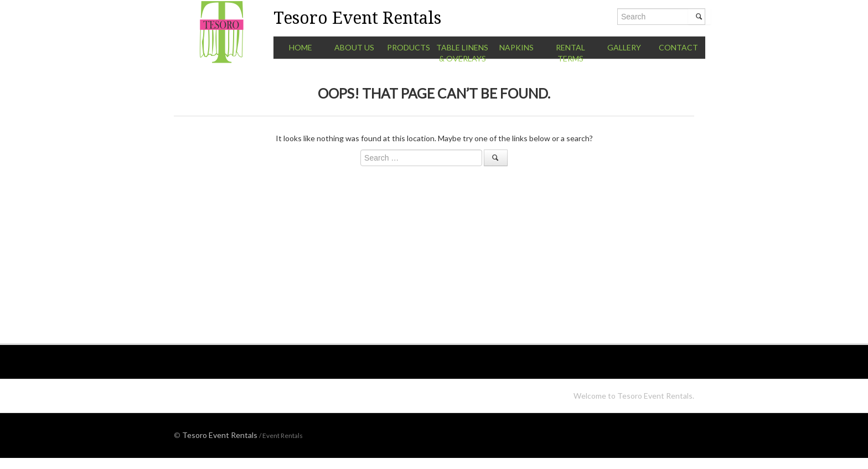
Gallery (624, 47)
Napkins (516, 47)
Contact (678, 47)
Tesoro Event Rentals (220, 435)
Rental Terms (570, 53)
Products (409, 47)
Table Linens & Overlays (462, 53)
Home (301, 47)
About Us (354, 47)
